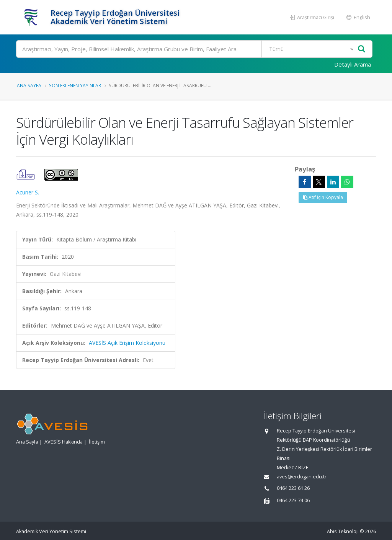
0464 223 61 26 (293, 488)
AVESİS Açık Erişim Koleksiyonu (127, 343)
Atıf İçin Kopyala (323, 197)
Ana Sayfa (29, 85)
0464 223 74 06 (293, 500)
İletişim (97, 442)
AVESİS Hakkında (64, 442)
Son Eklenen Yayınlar (75, 85)
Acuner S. (28, 192)
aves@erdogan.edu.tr (302, 477)
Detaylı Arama (353, 64)
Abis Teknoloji (343, 531)
